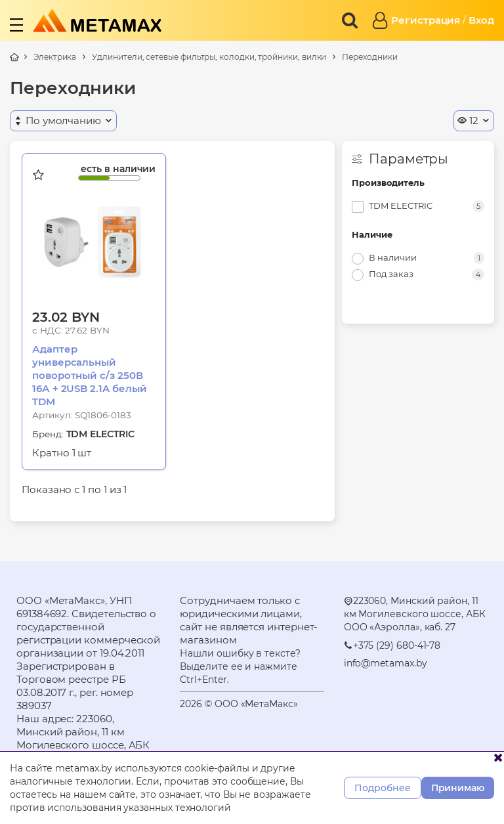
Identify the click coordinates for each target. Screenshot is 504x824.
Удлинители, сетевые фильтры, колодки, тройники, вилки (209, 57)
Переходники (369, 57)
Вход (481, 20)
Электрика (55, 57)
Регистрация (426, 20)
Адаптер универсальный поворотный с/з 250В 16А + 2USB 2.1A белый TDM (89, 375)
